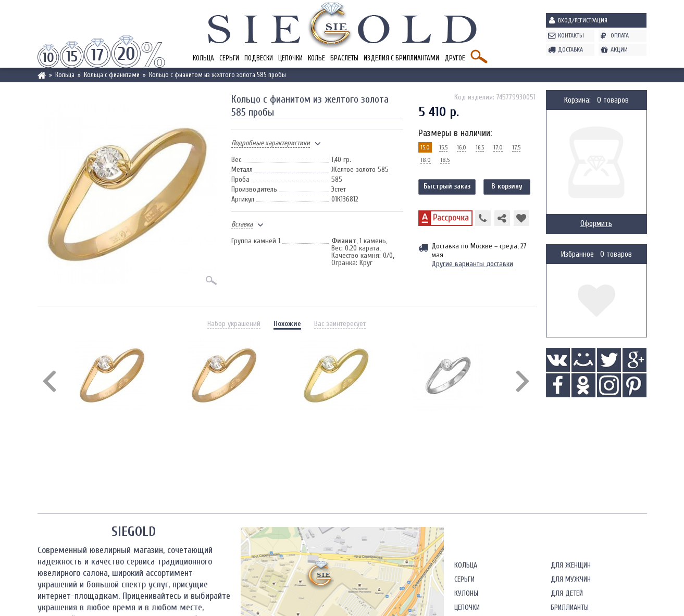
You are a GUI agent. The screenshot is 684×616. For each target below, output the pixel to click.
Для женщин (571, 565)
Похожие (287, 324)
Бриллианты (570, 607)
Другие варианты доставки (472, 264)
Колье (316, 58)
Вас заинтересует (340, 324)
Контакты (571, 35)
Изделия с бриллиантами (401, 58)
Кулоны (466, 593)
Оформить (596, 224)
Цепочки (290, 58)
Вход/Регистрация (583, 20)
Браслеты (344, 58)
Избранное (577, 254)
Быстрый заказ (447, 186)
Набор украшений (234, 324)
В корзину (507, 186)
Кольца (203, 58)
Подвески (259, 58)
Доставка (570, 49)
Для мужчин (571, 579)
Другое (455, 58)
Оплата (620, 35)
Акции (619, 49)
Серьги (229, 58)
